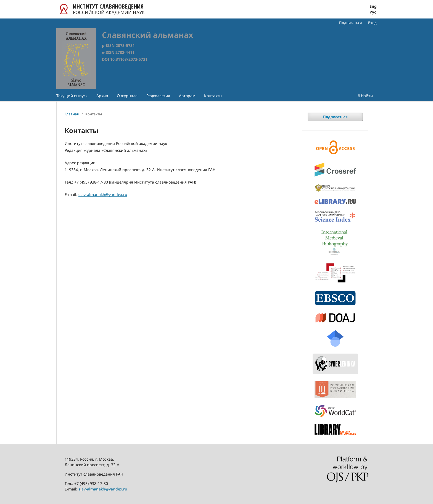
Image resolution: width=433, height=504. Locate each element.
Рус (373, 12)
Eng (373, 6)
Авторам (187, 96)
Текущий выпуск (72, 96)
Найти (365, 96)
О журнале (127, 96)
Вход (372, 23)
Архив (102, 96)
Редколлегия (158, 96)
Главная (72, 114)
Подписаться (350, 23)
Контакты (213, 96)
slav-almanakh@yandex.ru (103, 194)
